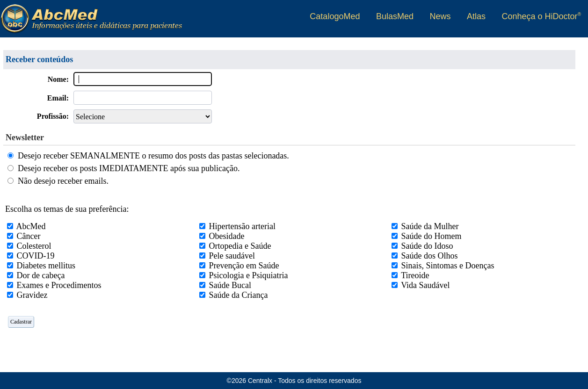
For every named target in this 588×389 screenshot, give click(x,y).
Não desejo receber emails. (63, 181)
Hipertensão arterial (242, 226)
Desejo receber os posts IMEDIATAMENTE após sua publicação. (129, 168)
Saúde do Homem (432, 236)
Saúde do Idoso (427, 246)
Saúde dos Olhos (430, 256)
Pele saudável (232, 256)
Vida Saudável (425, 285)
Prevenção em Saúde (244, 266)
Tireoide (415, 275)
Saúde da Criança (239, 295)
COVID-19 (36, 256)
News (440, 16)
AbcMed (31, 226)
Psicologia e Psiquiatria (249, 275)
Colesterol (34, 246)
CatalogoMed (335, 16)
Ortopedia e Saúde (240, 246)
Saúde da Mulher (430, 226)
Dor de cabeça (41, 275)
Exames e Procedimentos (59, 285)
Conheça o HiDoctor (541, 16)
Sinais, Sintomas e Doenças (448, 266)
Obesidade (227, 236)
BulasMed (395, 16)
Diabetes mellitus (46, 266)
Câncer (29, 236)
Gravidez (32, 295)
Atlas (476, 16)
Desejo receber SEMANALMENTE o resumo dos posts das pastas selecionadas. (153, 156)
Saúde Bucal (230, 285)
